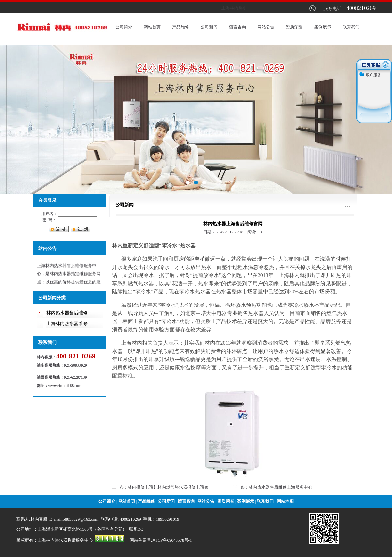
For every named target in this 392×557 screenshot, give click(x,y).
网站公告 (266, 27)
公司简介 (124, 27)
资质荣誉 (294, 27)
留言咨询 (237, 27)
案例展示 (323, 27)
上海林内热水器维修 (67, 324)
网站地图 (285, 501)
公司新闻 (209, 27)
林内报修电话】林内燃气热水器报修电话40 (168, 487)
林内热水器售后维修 (67, 313)
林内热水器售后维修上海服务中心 (280, 487)
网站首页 (152, 27)
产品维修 (181, 27)
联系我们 (351, 27)
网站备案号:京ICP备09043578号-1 (161, 540)
